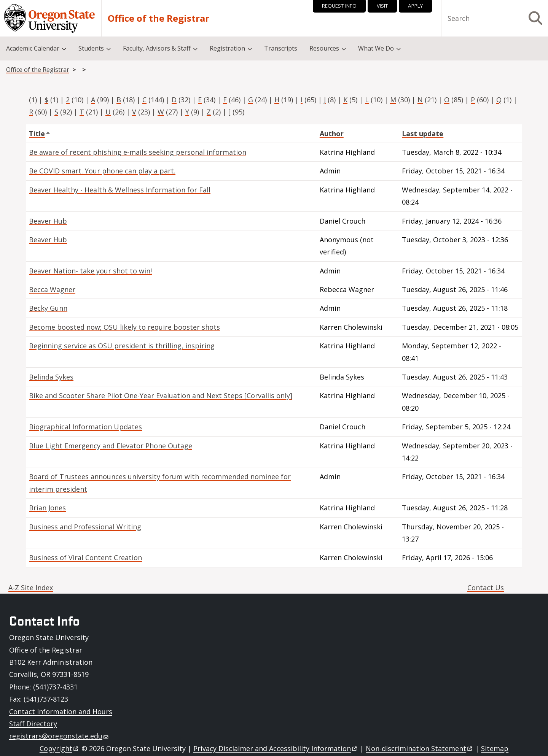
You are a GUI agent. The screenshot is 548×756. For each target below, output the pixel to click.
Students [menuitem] (91, 48)
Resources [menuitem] (324, 48)
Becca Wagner (52, 289)
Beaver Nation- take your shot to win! (90, 271)
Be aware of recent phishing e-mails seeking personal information (138, 152)
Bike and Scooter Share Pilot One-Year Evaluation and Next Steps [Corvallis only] (161, 395)
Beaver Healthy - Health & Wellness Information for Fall (120, 190)
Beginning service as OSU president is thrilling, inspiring (122, 346)
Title (40, 133)
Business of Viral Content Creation (85, 557)
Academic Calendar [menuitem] (33, 48)
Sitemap (495, 748)
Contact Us (486, 588)
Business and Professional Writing (85, 527)
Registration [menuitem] (227, 48)
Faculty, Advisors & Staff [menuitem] (157, 48)
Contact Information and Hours (61, 712)
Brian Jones (47, 508)
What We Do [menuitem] (376, 48)
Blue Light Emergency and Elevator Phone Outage (111, 446)
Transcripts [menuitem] (281, 48)
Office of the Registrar (159, 18)
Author (332, 133)
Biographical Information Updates (85, 427)
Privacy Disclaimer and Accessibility (276, 748)
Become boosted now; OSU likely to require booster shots (124, 327)
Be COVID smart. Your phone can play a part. (102, 171)
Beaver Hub (48, 221)
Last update (423, 133)
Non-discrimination (420, 748)
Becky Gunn (48, 308)
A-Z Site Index (31, 588)
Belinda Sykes (51, 377)
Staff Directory (33, 724)
